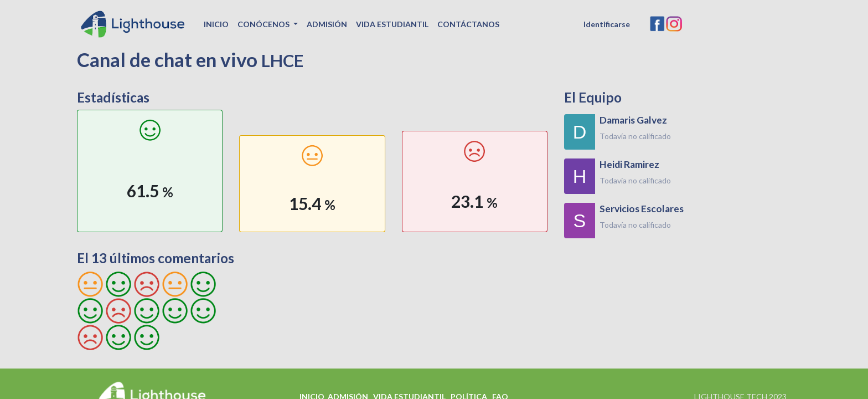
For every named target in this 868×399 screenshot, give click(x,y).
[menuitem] (216, 24)
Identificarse (607, 24)
